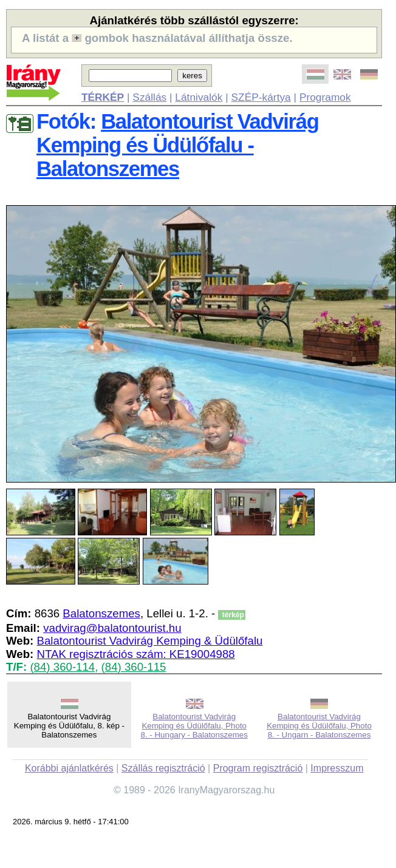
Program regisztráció (258, 768)
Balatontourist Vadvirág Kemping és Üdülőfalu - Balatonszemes (178, 145)
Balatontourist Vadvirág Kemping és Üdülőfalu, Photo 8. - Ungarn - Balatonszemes (319, 726)
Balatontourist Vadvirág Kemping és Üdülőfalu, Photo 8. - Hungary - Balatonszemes (194, 726)
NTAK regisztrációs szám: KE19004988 (135, 654)
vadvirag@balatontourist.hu (112, 628)
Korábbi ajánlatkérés (69, 768)
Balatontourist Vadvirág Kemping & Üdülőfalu (149, 641)
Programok (325, 97)
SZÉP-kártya (261, 97)
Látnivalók (199, 97)
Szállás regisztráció (163, 768)
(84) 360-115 (134, 667)
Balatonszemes (101, 613)
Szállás (149, 97)
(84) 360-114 (62, 667)
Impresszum (337, 768)
